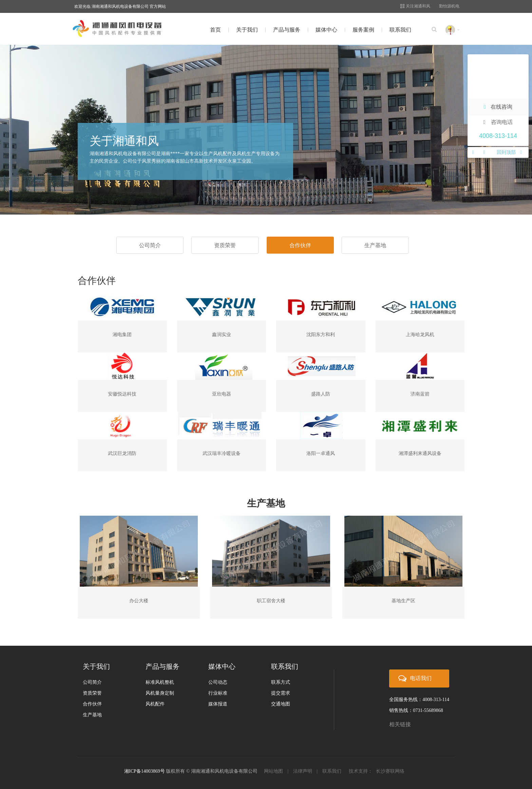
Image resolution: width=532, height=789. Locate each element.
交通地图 (281, 704)
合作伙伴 (300, 245)
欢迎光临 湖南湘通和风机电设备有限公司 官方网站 (120, 6)
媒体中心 (326, 30)
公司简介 (150, 245)
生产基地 (375, 245)
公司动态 (218, 682)
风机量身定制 (160, 693)
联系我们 (400, 30)
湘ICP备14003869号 (145, 771)
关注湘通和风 (415, 6)
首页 (215, 30)
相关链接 (400, 724)
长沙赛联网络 (390, 771)
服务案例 (363, 30)
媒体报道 (218, 704)
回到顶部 (509, 152)
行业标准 (218, 693)
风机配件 (155, 704)
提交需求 (281, 693)
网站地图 (273, 771)
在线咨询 (498, 107)
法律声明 (303, 771)
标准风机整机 (160, 682)
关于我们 (247, 30)
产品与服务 (287, 30)
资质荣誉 (225, 245)
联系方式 (281, 682)
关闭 (522, 60)
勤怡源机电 (449, 6)
